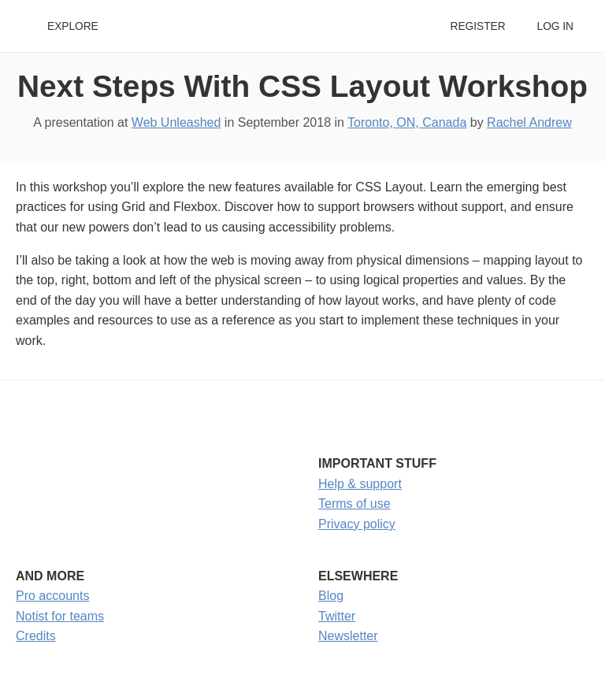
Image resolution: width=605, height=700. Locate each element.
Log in (555, 26)
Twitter (337, 616)
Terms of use (354, 504)
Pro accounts (52, 596)
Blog (331, 596)
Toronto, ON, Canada (407, 122)
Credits (36, 636)
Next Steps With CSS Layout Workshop (302, 86)
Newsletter (348, 636)
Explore (73, 26)
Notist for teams (60, 616)
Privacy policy (357, 524)
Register (477, 26)
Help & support (360, 484)
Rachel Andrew (529, 122)
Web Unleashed (176, 122)
